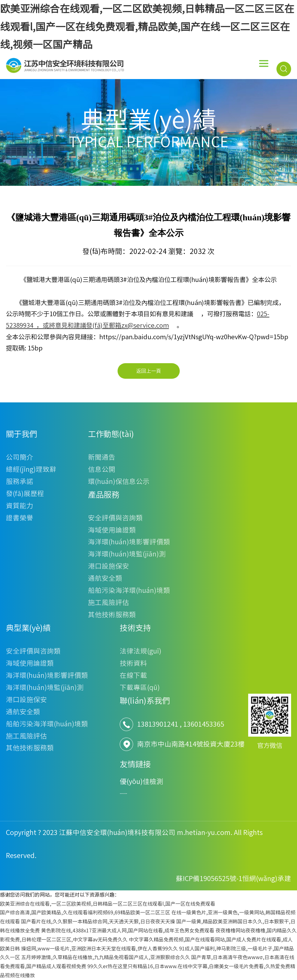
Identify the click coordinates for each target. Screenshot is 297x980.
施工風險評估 (109, 603)
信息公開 (102, 469)
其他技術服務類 (112, 615)
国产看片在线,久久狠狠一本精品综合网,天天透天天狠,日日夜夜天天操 (98, 921)
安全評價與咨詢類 (115, 518)
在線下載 (133, 675)
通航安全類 (105, 578)
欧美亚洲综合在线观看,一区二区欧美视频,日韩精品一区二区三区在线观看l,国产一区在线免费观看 (108, 904)
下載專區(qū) (140, 687)
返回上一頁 (149, 371)
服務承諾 (20, 481)
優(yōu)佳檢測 (142, 781)
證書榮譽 (20, 518)
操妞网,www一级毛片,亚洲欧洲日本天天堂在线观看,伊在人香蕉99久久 (100, 949)
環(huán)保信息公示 (119, 481)
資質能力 (20, 506)
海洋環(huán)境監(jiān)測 (127, 554)
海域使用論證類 (112, 530)
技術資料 (133, 663)
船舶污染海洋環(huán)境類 (129, 590)
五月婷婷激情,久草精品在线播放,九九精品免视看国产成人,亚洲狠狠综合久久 (106, 957)
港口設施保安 (109, 566)
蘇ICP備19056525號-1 (209, 879)
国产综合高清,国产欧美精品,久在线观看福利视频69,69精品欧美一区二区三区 (85, 912)
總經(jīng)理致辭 (31, 469)
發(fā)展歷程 (25, 494)
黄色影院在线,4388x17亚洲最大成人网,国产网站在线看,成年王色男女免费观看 (128, 931)
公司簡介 (20, 457)
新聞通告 (102, 457)
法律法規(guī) (141, 651)
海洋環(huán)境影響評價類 (129, 542)
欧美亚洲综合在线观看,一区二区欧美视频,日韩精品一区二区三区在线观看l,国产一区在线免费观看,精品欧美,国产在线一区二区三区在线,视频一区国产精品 (147, 27)
